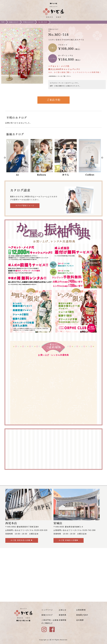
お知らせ (63, 610)
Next (102, 158)
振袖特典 (63, 615)
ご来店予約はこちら (91, 12)
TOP (3, 22)
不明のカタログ (28, 22)
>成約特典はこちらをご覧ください (60, 76)
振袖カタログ (14, 22)
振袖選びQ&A (82, 615)
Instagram (97, 12)
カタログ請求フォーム (25, 206)
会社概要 (80, 620)
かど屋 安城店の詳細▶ (69, 540)
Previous (5, 158)
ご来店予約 (53, 100)
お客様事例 (81, 610)
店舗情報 (63, 620)
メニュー (104, 12)
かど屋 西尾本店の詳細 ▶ (22, 540)
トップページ (47, 610)
